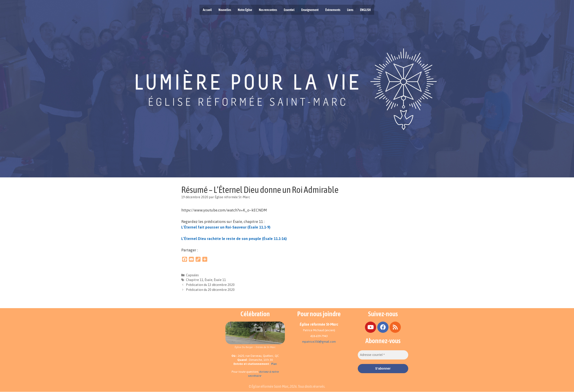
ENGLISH (365, 10)
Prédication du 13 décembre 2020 (210, 285)
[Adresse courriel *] (383, 355)
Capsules (192, 275)
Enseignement (310, 10)
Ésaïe (208, 280)
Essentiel (289, 10)
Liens (350, 10)
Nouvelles (225, 10)
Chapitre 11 (195, 280)
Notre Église (245, 10)
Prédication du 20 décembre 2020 (210, 290)
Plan (274, 364)
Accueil (207, 10)
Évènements (333, 10)
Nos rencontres (268, 10)
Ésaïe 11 (220, 280)
